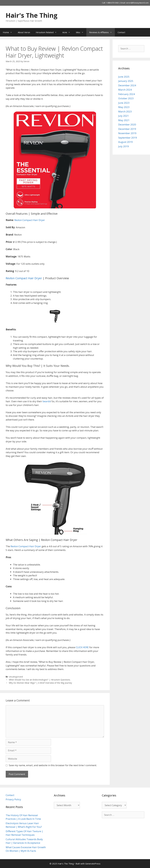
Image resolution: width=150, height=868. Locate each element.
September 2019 (128, 138)
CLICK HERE (82, 647)
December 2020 (127, 124)
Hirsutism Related (48, 32)
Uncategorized (16, 677)
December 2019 (127, 129)
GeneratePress (93, 864)
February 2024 (127, 94)
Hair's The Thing (32, 15)
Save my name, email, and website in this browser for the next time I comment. (53, 765)
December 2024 (127, 85)
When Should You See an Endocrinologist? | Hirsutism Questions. (40, 680)
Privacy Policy (13, 799)
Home (9, 32)
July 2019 (124, 146)
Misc (81, 32)
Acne (68, 32)
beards (47, 401)
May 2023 (124, 107)
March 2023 (125, 111)
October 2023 (126, 98)
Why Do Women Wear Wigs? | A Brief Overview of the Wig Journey (40, 683)
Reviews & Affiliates (102, 32)
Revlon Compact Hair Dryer (30, 220)
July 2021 (124, 116)
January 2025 (126, 81)
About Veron (24, 32)
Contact (121, 32)
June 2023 (124, 103)
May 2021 (124, 120)
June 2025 (124, 77)
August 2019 (125, 142)
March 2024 (125, 90)
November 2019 (127, 133)
